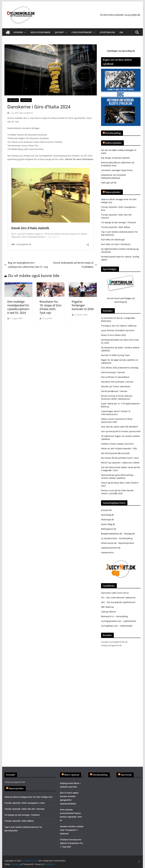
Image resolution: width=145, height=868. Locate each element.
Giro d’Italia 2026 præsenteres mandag (120, 368)
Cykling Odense (108, 612)
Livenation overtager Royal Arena (117, 170)
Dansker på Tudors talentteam (116, 386)
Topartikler (26, 100)
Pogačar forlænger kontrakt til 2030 (83, 305)
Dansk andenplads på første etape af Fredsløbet (75, 265)
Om (121, 32)
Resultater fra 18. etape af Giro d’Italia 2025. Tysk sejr (50, 307)
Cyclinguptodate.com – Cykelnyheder (119, 621)
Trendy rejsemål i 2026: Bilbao (116, 227)
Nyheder (18, 32)
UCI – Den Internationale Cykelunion (118, 598)
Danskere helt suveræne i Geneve (117, 382)
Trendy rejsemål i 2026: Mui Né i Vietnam (24, 809)
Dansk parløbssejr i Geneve (114, 391)
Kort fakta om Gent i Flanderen (116, 244)
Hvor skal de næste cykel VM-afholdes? (120, 427)
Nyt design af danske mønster (115, 158)
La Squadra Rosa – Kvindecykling (117, 538)
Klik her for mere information (79, 159)
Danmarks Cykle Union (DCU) (115, 593)
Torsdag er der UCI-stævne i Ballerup (119, 326)
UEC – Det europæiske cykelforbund (118, 602)
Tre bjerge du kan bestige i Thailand (118, 222)
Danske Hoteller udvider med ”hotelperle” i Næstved (72, 830)
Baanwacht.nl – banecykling (114, 616)
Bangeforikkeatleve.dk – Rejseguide (118, 534)
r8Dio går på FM (109, 183)
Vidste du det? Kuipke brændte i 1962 (119, 448)
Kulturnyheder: (114, 143)
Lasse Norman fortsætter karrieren (118, 330)
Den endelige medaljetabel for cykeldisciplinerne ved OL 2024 (18, 307)
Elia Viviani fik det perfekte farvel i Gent (120, 458)
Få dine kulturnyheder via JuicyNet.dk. (120, 15)
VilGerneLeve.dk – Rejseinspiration (118, 543)
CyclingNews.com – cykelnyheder (117, 626)
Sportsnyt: (126, 775)
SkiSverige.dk (107, 520)
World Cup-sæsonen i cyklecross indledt (120, 463)
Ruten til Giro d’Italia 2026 (113, 335)
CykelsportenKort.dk (111, 548)
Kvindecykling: (113, 133)
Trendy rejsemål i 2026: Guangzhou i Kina (25, 803)
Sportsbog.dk (107, 32)
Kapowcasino (107, 552)
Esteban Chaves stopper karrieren (117, 444)
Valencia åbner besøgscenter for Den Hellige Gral (28, 797)
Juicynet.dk (106, 510)
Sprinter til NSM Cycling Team (115, 355)
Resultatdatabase (41, 32)
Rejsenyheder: (113, 192)
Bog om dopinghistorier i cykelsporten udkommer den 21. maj (26, 265)
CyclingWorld (28, 113)
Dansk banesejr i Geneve (113, 372)
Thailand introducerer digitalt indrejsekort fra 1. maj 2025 (71, 843)
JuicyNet (59, 32)
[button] (24, 32)
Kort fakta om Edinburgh (113, 240)
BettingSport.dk (108, 529)
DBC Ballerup (107, 607)
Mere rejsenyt (72, 775)
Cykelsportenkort (82, 32)
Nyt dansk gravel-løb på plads (115, 453)
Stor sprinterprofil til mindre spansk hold (121, 431)
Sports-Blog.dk (108, 524)
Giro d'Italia (13, 100)
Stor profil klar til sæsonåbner (115, 377)
